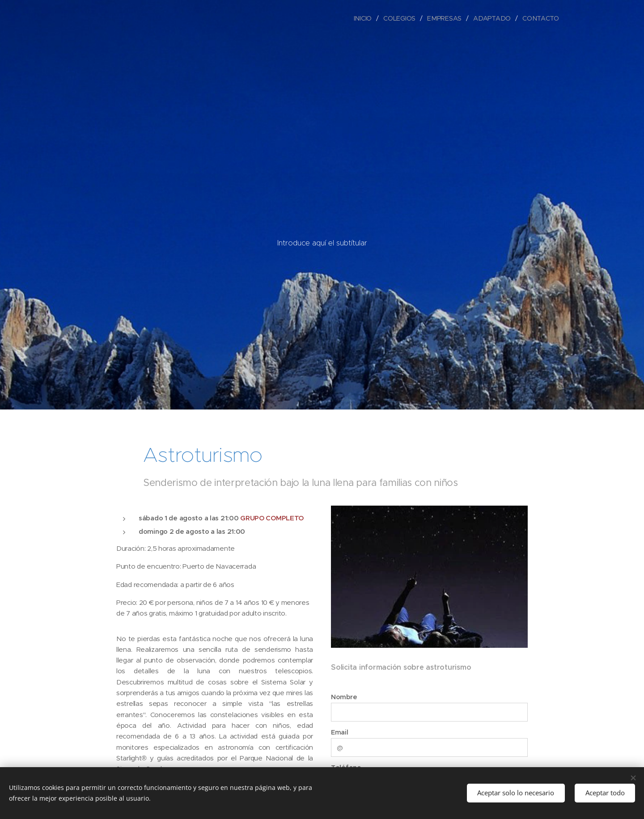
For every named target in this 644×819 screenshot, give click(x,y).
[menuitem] (366, 18)
